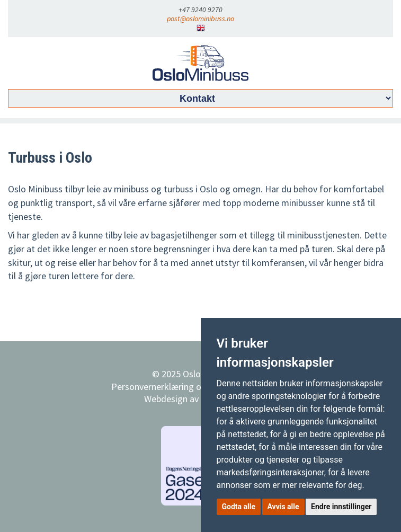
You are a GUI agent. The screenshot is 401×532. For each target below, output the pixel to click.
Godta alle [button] (239, 507)
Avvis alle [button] (283, 507)
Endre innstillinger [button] (341, 507)
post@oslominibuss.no (200, 19)
